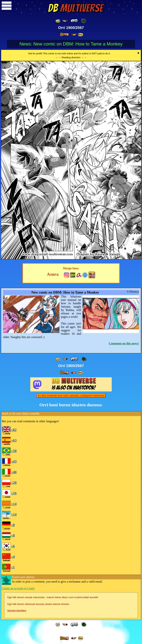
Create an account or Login (18, 588)
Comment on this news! (124, 343)
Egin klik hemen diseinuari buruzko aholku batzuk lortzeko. (39, 604)
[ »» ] (80, 35)
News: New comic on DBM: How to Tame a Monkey (71, 44)
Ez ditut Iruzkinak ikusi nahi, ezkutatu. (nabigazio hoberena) (71, 395)
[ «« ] (58, 21)
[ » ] (64, 35)
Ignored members (17, 610)
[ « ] (74, 21)
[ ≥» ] (74, 35)
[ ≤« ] (65, 21)
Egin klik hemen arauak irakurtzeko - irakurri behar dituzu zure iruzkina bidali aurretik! (53, 597)
